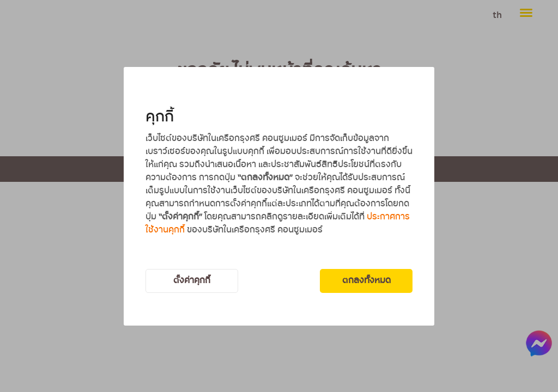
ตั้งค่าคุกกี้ (192, 281)
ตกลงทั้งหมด (366, 281)
